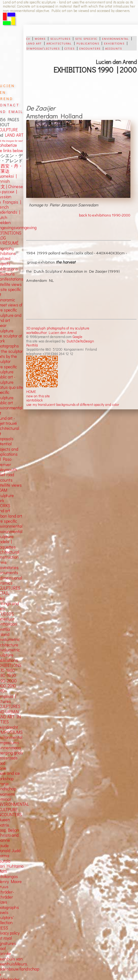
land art (34, 43)
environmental (115, 38)
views (17, 485)
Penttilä (32, 345)
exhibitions (114, 43)
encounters (90, 48)
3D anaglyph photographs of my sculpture (58, 328)
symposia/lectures (43, 48)
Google (78, 337)
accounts (114, 48)
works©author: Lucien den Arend (51, 333)
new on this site (38, 396)
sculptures (60, 38)
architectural (59, 43)
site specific (86, 38)
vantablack (34, 400)
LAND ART (13, 135)
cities (69, 48)
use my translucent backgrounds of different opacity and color (73, 404)
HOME (31, 392)
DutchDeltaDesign (80, 341)
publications (88, 43)
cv (28, 38)
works (40, 38)
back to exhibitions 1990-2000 (105, 215)
